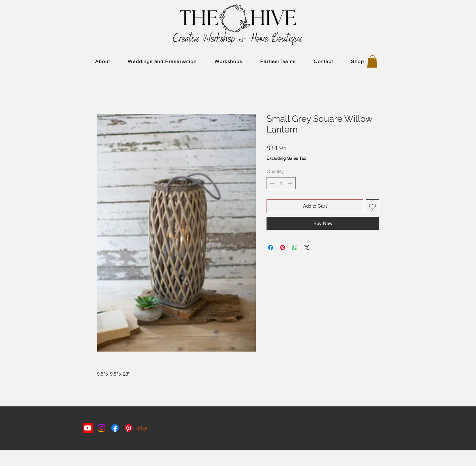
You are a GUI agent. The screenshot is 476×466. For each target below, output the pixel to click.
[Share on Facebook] (271, 248)
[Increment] (291, 183)
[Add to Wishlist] (373, 206)
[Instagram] (101, 428)
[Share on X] (307, 248)
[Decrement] (272, 183)
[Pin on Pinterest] (283, 248)
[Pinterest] (129, 428)
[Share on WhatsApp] (295, 248)
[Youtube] (88, 428)
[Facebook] (115, 428)
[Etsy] (142, 428)
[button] (372, 61)
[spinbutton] (281, 183)
